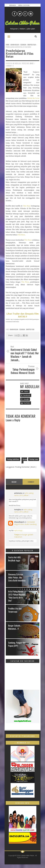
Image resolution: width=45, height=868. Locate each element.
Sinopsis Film (30, 329)
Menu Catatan (24, 5)
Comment (31, 482)
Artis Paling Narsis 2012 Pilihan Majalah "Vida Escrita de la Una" (16, 596)
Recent (14, 482)
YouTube (26, 403)
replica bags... (19, 531)
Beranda (13, 5)
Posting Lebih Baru (13, 459)
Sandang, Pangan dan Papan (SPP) (17, 644)
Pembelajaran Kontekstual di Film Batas (20, 54)
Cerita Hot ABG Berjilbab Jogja (14, 559)
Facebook (26, 395)
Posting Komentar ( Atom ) (26, 467)
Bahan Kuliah (14, 329)
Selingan (22, 329)
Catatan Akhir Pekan (27, 856)
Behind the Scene (33, 98)
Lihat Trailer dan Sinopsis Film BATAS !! (22, 315)
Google (25, 399)
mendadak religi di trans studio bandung (25, 523)
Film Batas (27, 206)
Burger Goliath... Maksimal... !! (15, 627)
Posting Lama (34, 459)
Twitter (25, 392)
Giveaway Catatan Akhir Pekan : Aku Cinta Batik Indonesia (17, 577)
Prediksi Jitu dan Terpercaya (15, 610)
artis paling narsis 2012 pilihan (24, 494)
